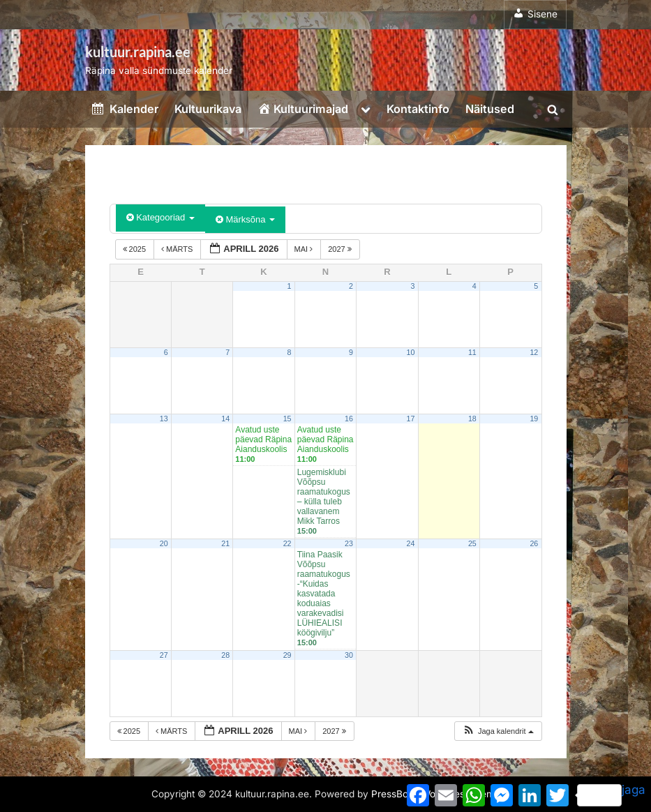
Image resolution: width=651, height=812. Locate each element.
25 (472, 543)
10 (410, 352)
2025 (136, 249)
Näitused (490, 109)
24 (410, 543)
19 (534, 419)
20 (164, 543)
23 (349, 543)
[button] (498, 731)
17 (410, 419)
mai (305, 249)
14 (225, 419)
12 (534, 352)
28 (225, 655)
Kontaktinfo (418, 109)
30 (349, 655)
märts (178, 249)
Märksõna (245, 219)
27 (164, 655)
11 (472, 352)
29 (287, 655)
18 (472, 419)
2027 (341, 249)
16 (349, 419)
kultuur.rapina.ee (138, 52)
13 (164, 419)
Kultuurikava (208, 109)
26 (534, 543)
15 (287, 419)
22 (287, 543)
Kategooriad (160, 217)
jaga (611, 795)
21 (225, 543)
